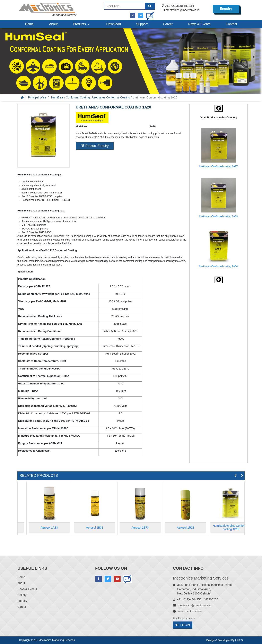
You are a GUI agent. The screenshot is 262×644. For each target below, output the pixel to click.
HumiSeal (57, 97)
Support (142, 24)
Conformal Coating (78, 97)
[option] (219, 148)
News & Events (199, 24)
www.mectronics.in (190, 611)
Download (113, 24)
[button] (219, 280)
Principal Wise (37, 97)
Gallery (22, 595)
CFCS (239, 640)
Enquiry (226, 9)
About (53, 24)
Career (168, 24)
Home (29, 24)
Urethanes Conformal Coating (111, 97)
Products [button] (81, 24)
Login (183, 625)
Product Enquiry (95, 146)
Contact (231, 24)
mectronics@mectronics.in (182, 10)
